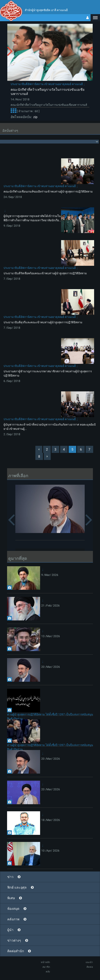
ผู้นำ (10, 930)
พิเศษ (11, 898)
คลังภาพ (13, 919)
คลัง (48, 972)
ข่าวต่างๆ (14, 940)
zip (35, 117)
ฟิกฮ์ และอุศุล (17, 887)
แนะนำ (89, 962)
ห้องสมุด (13, 909)
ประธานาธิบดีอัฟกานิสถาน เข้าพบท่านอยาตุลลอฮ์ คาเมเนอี (47, 84)
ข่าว (10, 877)
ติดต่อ (90, 967)
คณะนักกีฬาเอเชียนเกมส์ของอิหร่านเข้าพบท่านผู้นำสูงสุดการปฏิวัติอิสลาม (48, 192)
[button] (95, 18)
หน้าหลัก (45, 962)
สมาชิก (46, 967)
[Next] (47, 456)
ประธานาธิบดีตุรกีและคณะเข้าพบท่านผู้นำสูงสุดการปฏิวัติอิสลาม (43, 322)
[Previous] (39, 449)
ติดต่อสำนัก (16, 951)
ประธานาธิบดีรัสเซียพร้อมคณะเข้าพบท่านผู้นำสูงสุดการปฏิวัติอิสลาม (45, 273)
